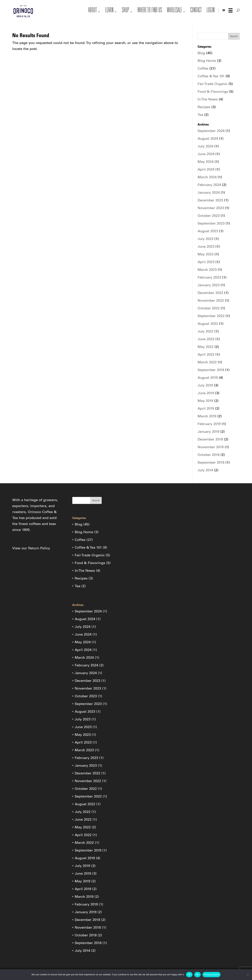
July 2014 (205, 470)
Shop (126, 11)
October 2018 (209, 455)
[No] (248, 975)
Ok (189, 974)
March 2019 (207, 416)
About (93, 11)
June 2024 (206, 154)
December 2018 (210, 439)
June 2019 (206, 393)
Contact (196, 11)
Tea (200, 115)
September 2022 (211, 316)
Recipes (204, 107)
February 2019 (209, 424)
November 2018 (211, 447)
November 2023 (211, 208)
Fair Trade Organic (213, 84)
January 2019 (208, 432)
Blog (201, 53)
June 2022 (206, 339)
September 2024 (211, 131)
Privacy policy (211, 974)
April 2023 (206, 262)
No (197, 974)
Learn (109, 11)
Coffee (203, 68)
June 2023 (206, 246)
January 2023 (209, 285)
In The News (208, 99)
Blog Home (207, 61)
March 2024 (207, 177)
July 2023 (205, 239)
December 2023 (210, 200)
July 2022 (205, 331)
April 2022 (206, 354)
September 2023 (211, 223)
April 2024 (206, 169)
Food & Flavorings (213, 91)
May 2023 (206, 254)
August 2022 (208, 324)
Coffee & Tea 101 (211, 76)
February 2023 (209, 277)
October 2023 (209, 216)
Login (211, 11)
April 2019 (206, 408)
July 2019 (205, 385)
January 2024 (209, 192)
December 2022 (210, 293)
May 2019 (205, 401)
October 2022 (209, 308)
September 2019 (211, 370)
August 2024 (208, 138)
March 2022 (207, 362)
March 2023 (207, 270)
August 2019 (208, 378)
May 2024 (206, 162)
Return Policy (39, 548)
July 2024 (205, 146)
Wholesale (174, 11)
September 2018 (211, 462)
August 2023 (208, 231)
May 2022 (206, 347)
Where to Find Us (150, 11)
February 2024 (209, 185)
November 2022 (211, 300)
